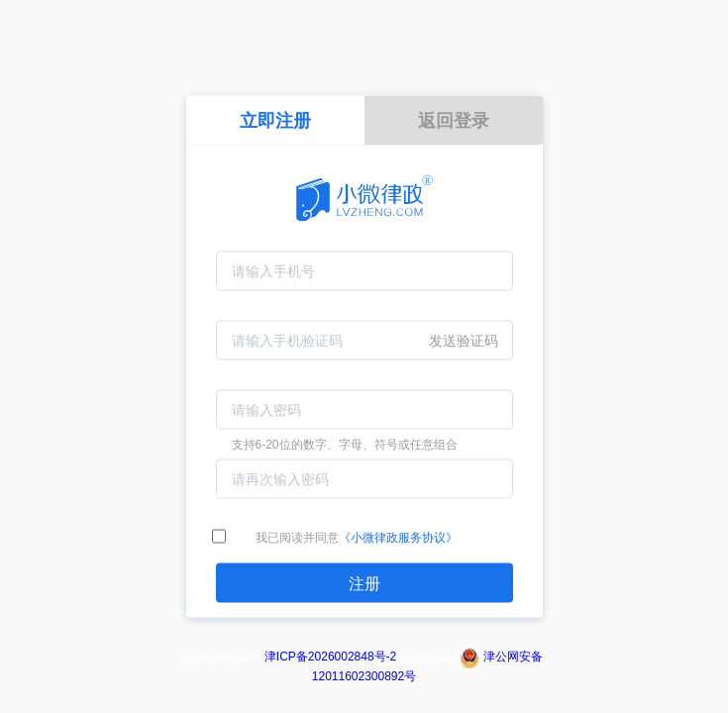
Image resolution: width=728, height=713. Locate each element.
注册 (364, 584)
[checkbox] (219, 537)
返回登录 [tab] (454, 121)
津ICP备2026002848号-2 (330, 657)
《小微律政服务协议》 (398, 538)
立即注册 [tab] (275, 121)
